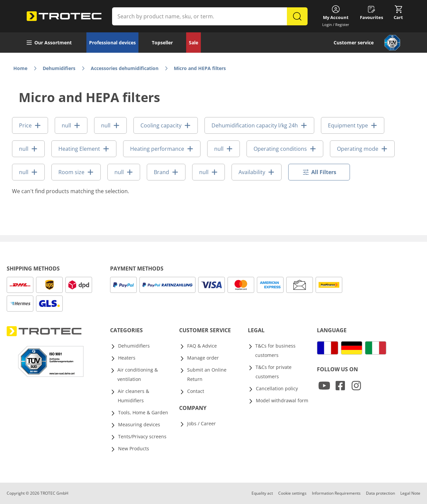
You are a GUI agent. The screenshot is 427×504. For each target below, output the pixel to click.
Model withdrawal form (282, 400)
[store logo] (64, 16)
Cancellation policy (277, 388)
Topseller (162, 43)
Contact (196, 391)
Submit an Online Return (207, 374)
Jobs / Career (201, 423)
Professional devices (112, 43)
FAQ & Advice (202, 346)
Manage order (203, 358)
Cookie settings (292, 493)
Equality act (262, 493)
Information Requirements (336, 493)
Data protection (380, 493)
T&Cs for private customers (274, 372)
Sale (193, 43)
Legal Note (410, 493)
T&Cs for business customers (275, 350)
